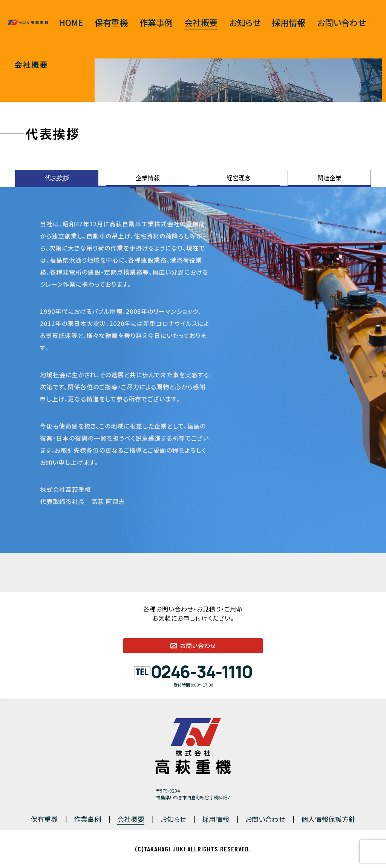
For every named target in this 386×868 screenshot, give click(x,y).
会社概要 (201, 22)
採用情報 (289, 22)
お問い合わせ (341, 22)
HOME (71, 22)
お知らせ (245, 22)
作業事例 (156, 22)
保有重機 (111, 22)
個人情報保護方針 (328, 819)
